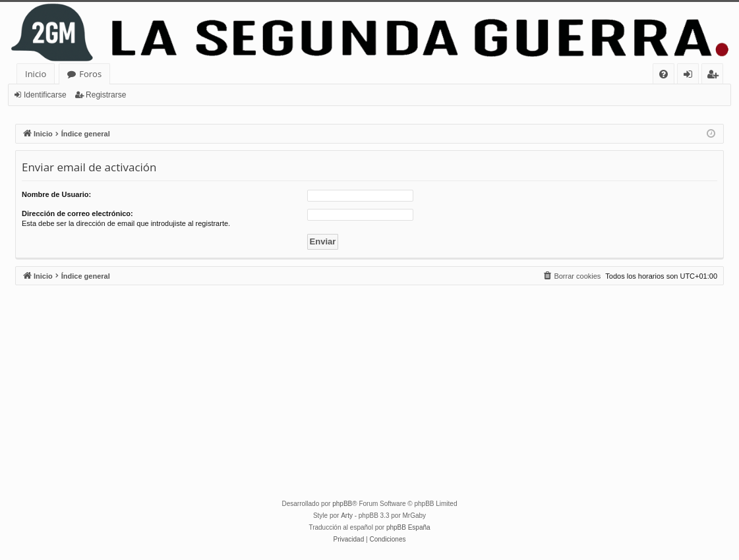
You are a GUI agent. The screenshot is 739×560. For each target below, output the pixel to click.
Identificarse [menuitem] (691, 76)
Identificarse (45, 95)
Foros (90, 74)
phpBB (342, 504)
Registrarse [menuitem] (715, 76)
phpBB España (408, 527)
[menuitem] (664, 74)
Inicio (36, 74)
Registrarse (106, 95)
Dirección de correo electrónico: (77, 213)
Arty (347, 516)
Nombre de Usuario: (56, 194)
